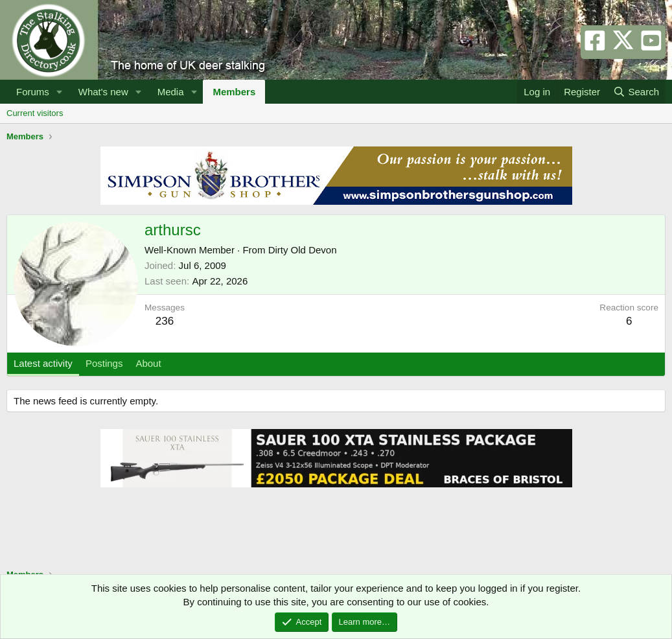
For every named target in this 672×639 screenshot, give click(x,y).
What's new (103, 92)
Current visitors (35, 113)
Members (234, 92)
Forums (33, 92)
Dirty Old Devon (303, 250)
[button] (60, 92)
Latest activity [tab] (43, 363)
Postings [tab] (104, 363)
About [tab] (148, 363)
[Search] (636, 92)
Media (171, 92)
